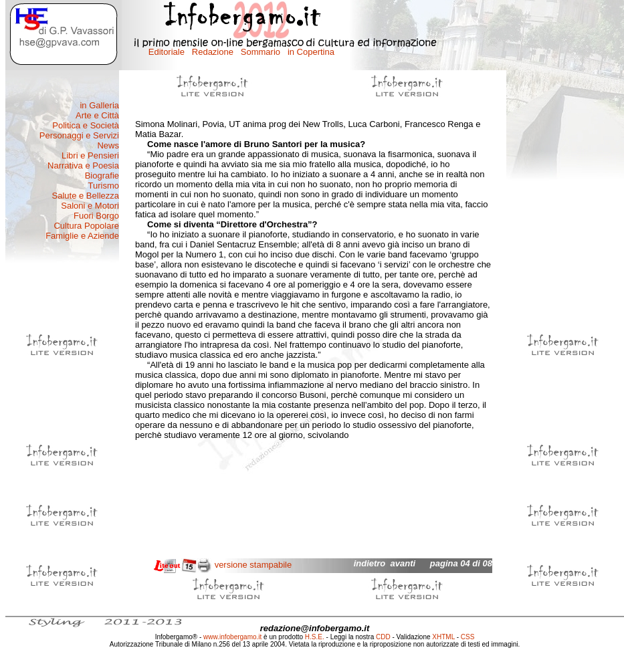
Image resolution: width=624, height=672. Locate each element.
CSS (468, 637)
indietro (370, 563)
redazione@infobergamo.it (315, 628)
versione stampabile (253, 565)
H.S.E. (315, 637)
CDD (383, 637)
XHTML (443, 637)
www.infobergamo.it (232, 637)
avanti (403, 563)
